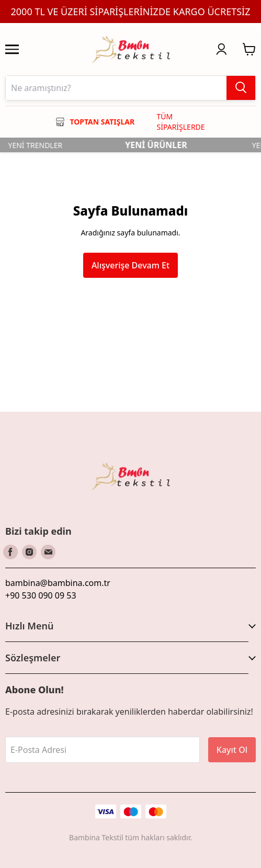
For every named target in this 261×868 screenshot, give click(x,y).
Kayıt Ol (232, 750)
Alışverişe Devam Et (130, 265)
